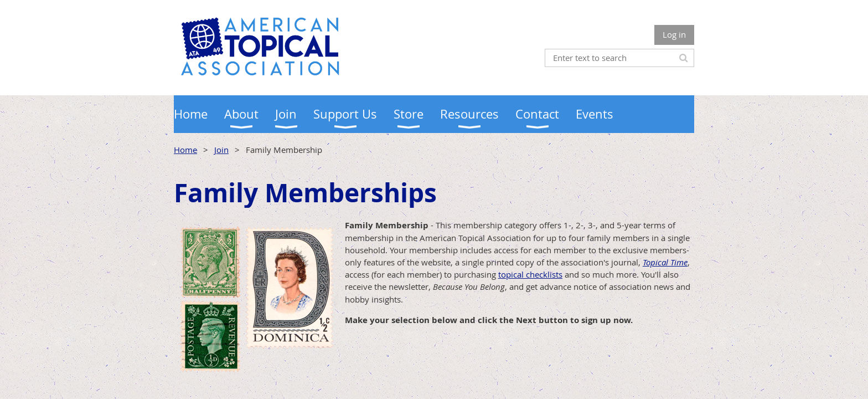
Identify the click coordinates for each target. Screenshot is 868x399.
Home (185, 150)
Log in (674, 34)
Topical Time (665, 262)
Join (221, 150)
